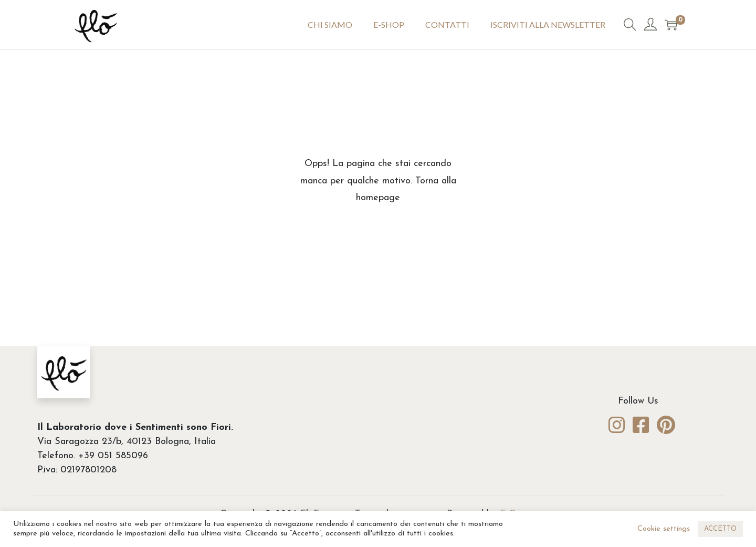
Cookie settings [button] (664, 529)
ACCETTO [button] (720, 529)
